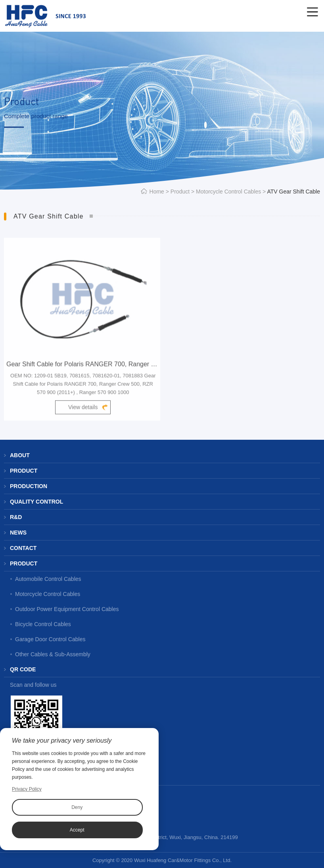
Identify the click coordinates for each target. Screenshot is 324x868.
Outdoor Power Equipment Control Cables (67, 609)
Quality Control (36, 502)
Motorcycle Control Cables (228, 192)
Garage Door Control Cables (50, 639)
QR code (23, 669)
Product (180, 192)
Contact (23, 548)
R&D (16, 517)
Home (157, 192)
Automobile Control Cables (48, 579)
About (20, 455)
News (18, 533)
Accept (77, 830)
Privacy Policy (27, 789)
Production (29, 486)
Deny (77, 807)
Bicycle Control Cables (43, 624)
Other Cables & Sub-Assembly (53, 654)
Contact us (28, 778)
